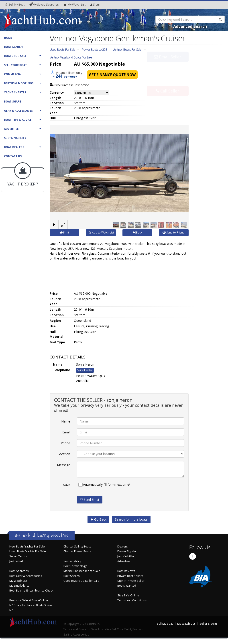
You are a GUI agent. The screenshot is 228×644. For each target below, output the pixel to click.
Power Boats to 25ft (94, 49)
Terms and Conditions (132, 600)
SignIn (96, 5)
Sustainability (15, 138)
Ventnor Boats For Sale (127, 49)
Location (64, 454)
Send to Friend (174, 232)
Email (66, 432)
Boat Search (13, 47)
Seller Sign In (208, 624)
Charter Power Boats (77, 551)
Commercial (13, 74)
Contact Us (13, 156)
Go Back (98, 519)
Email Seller (168, 66)
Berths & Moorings (19, 83)
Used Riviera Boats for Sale (81, 581)
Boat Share (12, 102)
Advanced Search (190, 26)
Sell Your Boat (15, 65)
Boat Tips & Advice (18, 120)
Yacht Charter (15, 92)
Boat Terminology (75, 566)
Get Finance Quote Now (112, 75)
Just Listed (16, 561)
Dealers (123, 546)
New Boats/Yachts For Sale (27, 546)
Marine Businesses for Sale (82, 571)
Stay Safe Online (128, 595)
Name (66, 421)
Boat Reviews (126, 571)
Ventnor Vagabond (71, 57)
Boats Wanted (127, 586)
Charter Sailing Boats (77, 546)
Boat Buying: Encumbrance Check (31, 591)
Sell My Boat (15, 5)
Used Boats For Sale (62, 49)
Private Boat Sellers (130, 576)
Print (64, 232)
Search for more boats (131, 519)
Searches (44, 5)
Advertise (11, 129)
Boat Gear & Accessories (26, 576)
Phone (65, 443)
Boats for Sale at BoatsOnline (29, 600)
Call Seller (168, 81)
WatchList (75, 5)
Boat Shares (72, 576)
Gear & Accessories (18, 111)
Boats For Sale (15, 56)
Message (64, 465)
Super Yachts (18, 556)
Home (8, 38)
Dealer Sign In (127, 551)
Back (137, 232)
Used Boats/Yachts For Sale (28, 551)
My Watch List (18, 581)
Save (67, 485)
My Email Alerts (19, 586)
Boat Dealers (14, 147)
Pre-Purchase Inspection (70, 85)
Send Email (90, 500)
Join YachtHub (126, 556)
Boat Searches (19, 571)
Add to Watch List (101, 232)
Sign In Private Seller (131, 581)
